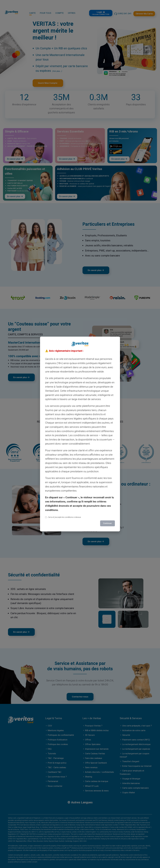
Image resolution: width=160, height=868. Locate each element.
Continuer (107, 523)
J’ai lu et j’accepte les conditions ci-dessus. (63, 517)
